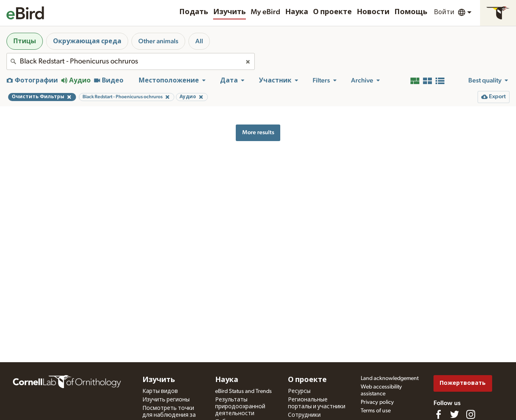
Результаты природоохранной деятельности (240, 407)
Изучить (229, 12)
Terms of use (376, 411)
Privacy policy (377, 402)
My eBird (265, 12)
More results (258, 132)
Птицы (25, 41)
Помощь (411, 12)
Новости (373, 12)
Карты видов (160, 391)
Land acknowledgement (390, 378)
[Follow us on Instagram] (471, 414)
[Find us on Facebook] (438, 414)
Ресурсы (299, 391)
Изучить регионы (166, 400)
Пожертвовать (463, 383)
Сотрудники (304, 415)
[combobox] (131, 61)
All (199, 41)
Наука (297, 12)
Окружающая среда (87, 41)
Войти (444, 12)
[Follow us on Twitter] (455, 414)
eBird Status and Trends (243, 391)
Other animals (158, 41)
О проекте (332, 12)
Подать (194, 12)
